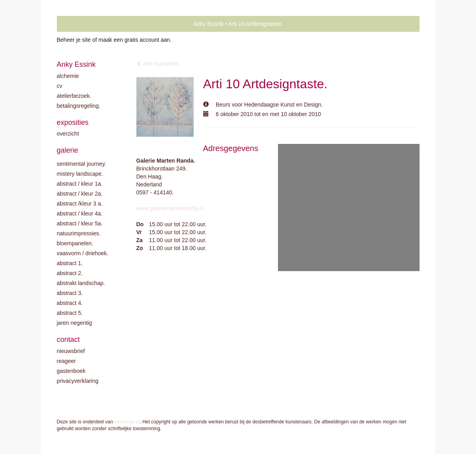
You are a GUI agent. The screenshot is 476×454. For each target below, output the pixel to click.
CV (60, 86)
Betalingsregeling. (79, 106)
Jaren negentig (75, 323)
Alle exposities (158, 64)
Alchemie (68, 76)
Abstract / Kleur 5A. (80, 223)
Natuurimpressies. (79, 233)
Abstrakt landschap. (81, 283)
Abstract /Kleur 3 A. (80, 204)
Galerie (68, 150)
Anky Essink (208, 24)
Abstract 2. (70, 273)
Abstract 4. (70, 303)
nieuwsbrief (71, 351)
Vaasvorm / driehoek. (83, 253)
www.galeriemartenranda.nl (170, 208)
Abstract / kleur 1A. (80, 184)
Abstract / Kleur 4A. (80, 213)
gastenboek (71, 371)
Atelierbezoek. (74, 96)
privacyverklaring (78, 381)
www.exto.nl (127, 422)
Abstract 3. (70, 293)
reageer (66, 361)
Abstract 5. (70, 313)
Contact (68, 340)
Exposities (73, 122)
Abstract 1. (70, 263)
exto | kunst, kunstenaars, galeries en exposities (79, 24)
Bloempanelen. (75, 243)
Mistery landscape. (80, 174)
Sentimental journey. (82, 164)
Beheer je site (74, 40)
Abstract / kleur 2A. (80, 194)
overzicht (68, 134)
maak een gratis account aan (134, 40)
